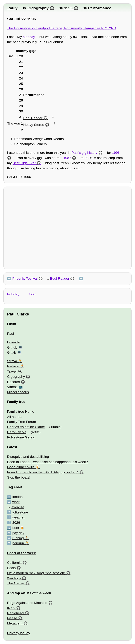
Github (12, 347)
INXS (11, 608)
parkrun (18, 543)
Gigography (38, 8)
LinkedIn (14, 342)
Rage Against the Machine (27, 603)
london (18, 497)
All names (15, 417)
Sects (11, 568)
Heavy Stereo (34, 125)
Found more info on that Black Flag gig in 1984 (43, 472)
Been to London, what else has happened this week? (47, 462)
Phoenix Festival (25, 278)
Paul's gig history (84, 153)
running (18, 538)
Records (13, 382)
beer (16, 528)
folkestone (20, 512)
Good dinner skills (21, 467)
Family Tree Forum (21, 422)
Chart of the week (21, 553)
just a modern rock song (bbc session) (36, 573)
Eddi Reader (33, 118)
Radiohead (15, 613)
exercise (18, 507)
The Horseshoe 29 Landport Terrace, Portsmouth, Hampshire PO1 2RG (62, 28)
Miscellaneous (18, 392)
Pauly (12, 8)
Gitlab (11, 352)
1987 (67, 158)
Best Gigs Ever (24, 163)
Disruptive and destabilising (28, 457)
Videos (12, 387)
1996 (68, 8)
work (16, 502)
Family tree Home (21, 412)
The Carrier (16, 583)
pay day (18, 533)
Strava (12, 361)
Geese (12, 618)
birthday (29, 37)
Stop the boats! (19, 477)
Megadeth (15, 623)
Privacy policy (19, 633)
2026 (16, 523)
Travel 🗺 (14, 371)
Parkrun (13, 366)
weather (18, 517)
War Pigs (14, 578)
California (14, 563)
